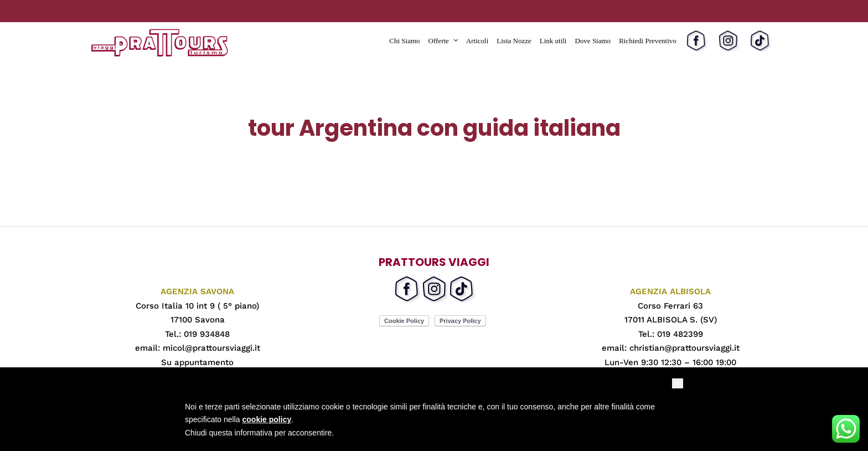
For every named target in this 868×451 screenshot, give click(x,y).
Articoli (477, 41)
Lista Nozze (514, 41)
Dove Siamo (593, 41)
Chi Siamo (404, 41)
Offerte (439, 41)
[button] (678, 383)
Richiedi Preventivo (648, 41)
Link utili (553, 41)
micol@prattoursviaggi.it (211, 348)
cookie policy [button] (267, 419)
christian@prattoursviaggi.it (684, 348)
